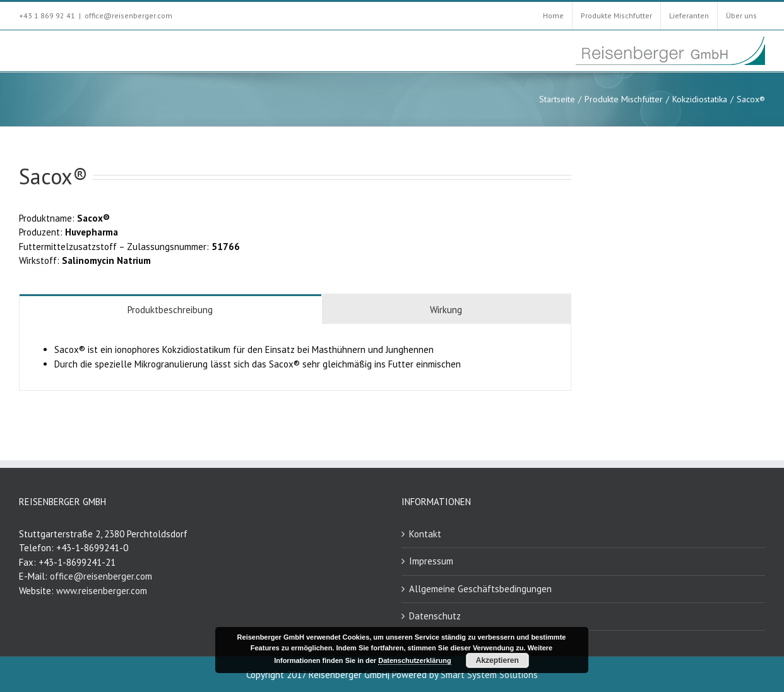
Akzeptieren (497, 660)
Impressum (431, 561)
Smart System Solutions (489, 675)
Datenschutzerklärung (415, 660)
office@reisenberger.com (128, 15)
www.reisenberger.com (102, 591)
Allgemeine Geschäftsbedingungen (480, 589)
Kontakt (425, 534)
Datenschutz (435, 616)
